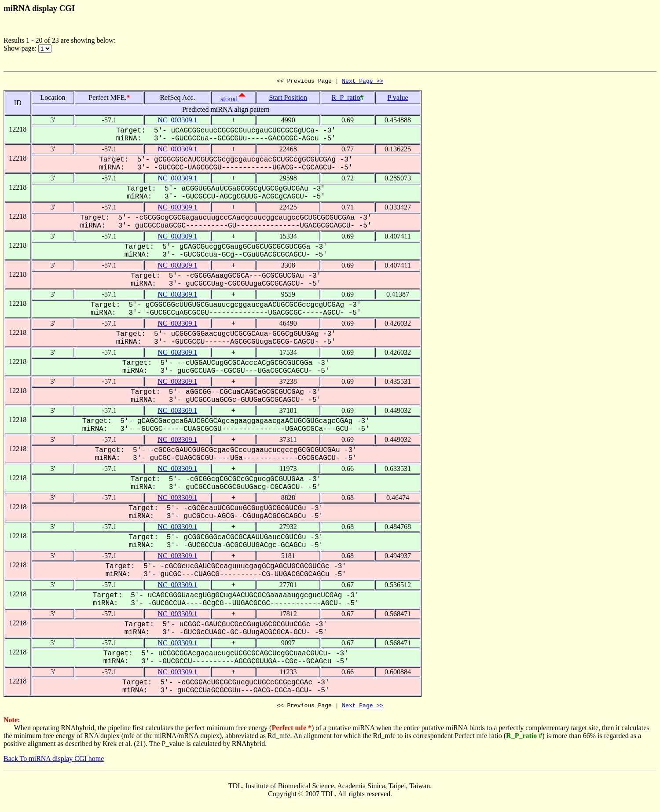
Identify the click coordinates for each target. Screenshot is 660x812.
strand (229, 100)
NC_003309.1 (177, 121)
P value (398, 99)
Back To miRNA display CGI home (54, 761)
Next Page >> (363, 82)
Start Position (288, 99)
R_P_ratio (346, 99)
